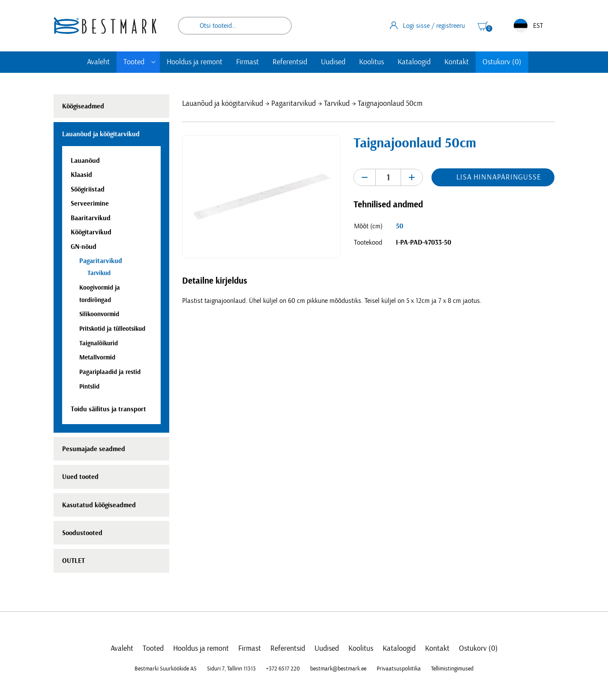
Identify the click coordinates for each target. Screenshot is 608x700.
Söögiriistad (88, 189)
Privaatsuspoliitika (399, 669)
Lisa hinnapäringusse (499, 177)
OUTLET (73, 561)
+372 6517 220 (283, 669)
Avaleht (98, 62)
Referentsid (290, 62)
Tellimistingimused (452, 669)
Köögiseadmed (83, 106)
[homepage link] (105, 25)
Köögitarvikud (91, 232)
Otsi (279, 26)
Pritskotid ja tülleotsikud (112, 329)
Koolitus (371, 62)
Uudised (333, 62)
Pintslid (89, 387)
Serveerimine (90, 203)
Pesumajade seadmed (94, 449)
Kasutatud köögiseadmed (99, 505)
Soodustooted (82, 533)
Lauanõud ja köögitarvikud (223, 104)
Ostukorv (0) (502, 62)
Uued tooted (80, 477)
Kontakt (457, 62)
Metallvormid (97, 357)
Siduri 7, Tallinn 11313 (231, 669)
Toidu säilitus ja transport (108, 409)
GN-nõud (84, 247)
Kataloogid (414, 62)
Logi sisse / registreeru (427, 25)
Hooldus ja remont (195, 62)
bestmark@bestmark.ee (338, 669)
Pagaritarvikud (294, 104)
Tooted (134, 62)
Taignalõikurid (99, 343)
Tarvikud (337, 104)
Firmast (247, 62)
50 (400, 226)
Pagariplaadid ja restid (110, 372)
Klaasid (81, 175)
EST (528, 26)
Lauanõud (85, 161)
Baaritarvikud (91, 218)
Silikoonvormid (99, 314)
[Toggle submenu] (153, 62)
